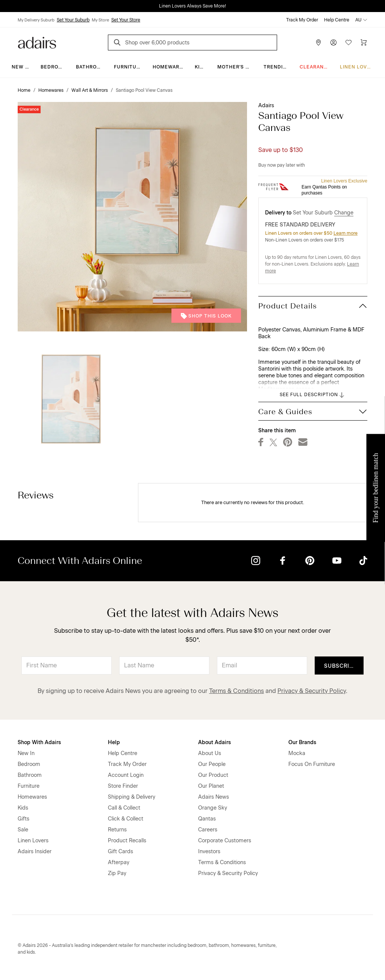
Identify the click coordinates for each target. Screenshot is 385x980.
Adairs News (214, 797)
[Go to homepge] (37, 42)
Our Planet (211, 786)
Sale (23, 830)
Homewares (169, 67)
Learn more (346, 233)
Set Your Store (126, 20)
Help (114, 742)
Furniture (129, 67)
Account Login (126, 775)
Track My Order (302, 20)
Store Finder (123, 786)
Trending (277, 67)
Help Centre (337, 20)
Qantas (207, 819)
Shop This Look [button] (206, 316)
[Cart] (364, 43)
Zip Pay (117, 873)
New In (21, 67)
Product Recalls (127, 841)
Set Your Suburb (73, 20)
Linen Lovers (358, 67)
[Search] (118, 43)
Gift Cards (121, 852)
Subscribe (340, 666)
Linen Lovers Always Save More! (192, 6)
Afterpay (119, 862)
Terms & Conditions (236, 691)
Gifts (23, 819)
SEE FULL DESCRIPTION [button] (313, 395)
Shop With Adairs (39, 742)
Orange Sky (213, 808)
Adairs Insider (35, 852)
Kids (201, 67)
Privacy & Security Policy (312, 691)
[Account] (333, 43)
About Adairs (214, 742)
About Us (210, 753)
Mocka (297, 753)
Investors (209, 852)
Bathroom (90, 67)
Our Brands (302, 742)
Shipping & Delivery (132, 797)
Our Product (213, 775)
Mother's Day (236, 67)
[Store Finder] (318, 43)
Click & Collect (126, 819)
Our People (212, 764)
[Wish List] (349, 43)
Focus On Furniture (312, 764)
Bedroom (54, 67)
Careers (208, 830)
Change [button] (344, 213)
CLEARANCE (315, 67)
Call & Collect (124, 808)
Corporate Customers (225, 841)
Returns (117, 830)
